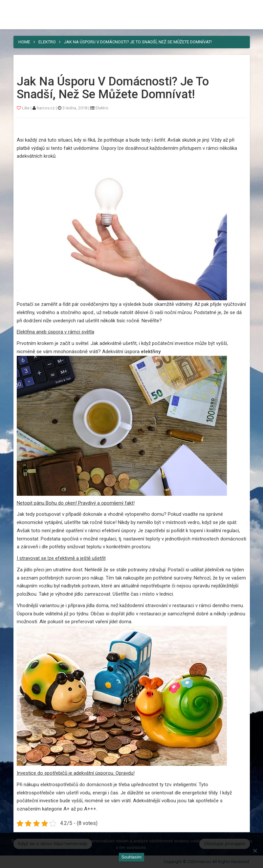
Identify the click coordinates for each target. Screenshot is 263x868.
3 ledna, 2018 (75, 108)
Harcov (131, 8)
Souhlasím (131, 857)
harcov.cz (46, 108)
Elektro (47, 42)
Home (24, 42)
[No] (255, 851)
